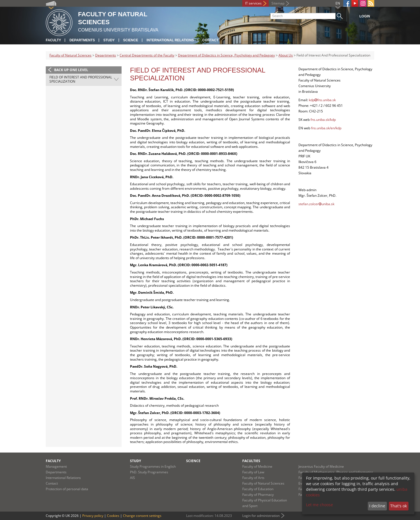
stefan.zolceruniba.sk (316, 204)
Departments (82, 40)
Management (56, 466)
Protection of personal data (67, 489)
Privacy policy (93, 516)
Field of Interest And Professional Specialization (81, 79)
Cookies (113, 516)
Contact (211, 40)
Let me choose (319, 505)
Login (365, 16)
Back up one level (71, 70)
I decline (377, 506)
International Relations (170, 40)
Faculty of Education (258, 489)
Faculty (53, 40)
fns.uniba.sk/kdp (323, 120)
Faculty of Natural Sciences (70, 55)
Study (109, 40)
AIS (133, 478)
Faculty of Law (253, 472)
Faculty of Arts (253, 478)
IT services (253, 3)
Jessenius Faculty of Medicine (321, 466)
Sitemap (278, 3)
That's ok (399, 506)
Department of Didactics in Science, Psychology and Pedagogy (226, 55)
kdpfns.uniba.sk (322, 100)
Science (131, 40)
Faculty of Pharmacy (258, 495)
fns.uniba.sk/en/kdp (326, 128)
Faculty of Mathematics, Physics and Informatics (336, 472)
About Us (286, 55)
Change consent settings (142, 516)
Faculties (251, 461)
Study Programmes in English (153, 466)
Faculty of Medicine (257, 466)
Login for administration (261, 516)
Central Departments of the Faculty (147, 55)
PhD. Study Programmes (149, 472)
